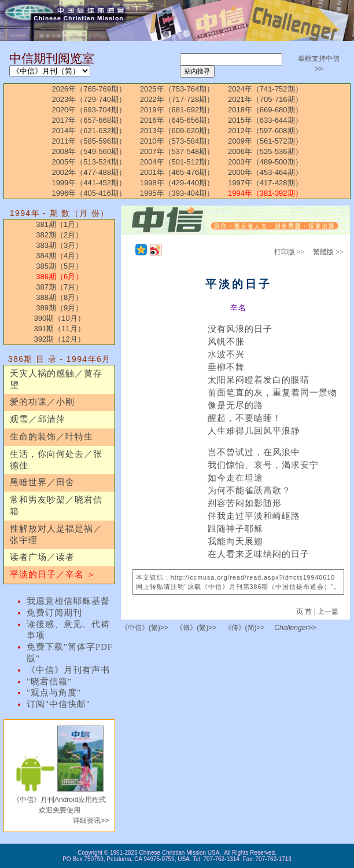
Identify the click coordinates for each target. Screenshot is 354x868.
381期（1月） (59, 224)
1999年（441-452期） (89, 183)
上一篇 (328, 611)
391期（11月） (60, 329)
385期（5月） (59, 266)
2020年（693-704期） (89, 110)
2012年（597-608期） (265, 131)
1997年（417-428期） (265, 183)
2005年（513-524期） (89, 162)
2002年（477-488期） (89, 172)
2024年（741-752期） (265, 89)
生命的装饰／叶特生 (51, 437)
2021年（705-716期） (265, 99)
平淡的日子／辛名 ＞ (53, 574)
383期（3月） (59, 245)
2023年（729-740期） (89, 99)
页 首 (305, 611)
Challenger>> (295, 628)
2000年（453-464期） (265, 172)
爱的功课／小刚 (42, 402)
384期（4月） (59, 256)
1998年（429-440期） (177, 183)
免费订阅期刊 (54, 613)
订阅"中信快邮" (58, 704)
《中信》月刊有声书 (68, 670)
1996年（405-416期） (89, 193)
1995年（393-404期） (177, 193)
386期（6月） (59, 276)
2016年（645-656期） (177, 120)
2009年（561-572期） (265, 141)
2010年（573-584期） (177, 141)
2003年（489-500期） (265, 162)
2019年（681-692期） (177, 110)
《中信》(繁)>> (145, 628)
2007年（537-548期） (177, 151)
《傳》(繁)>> (196, 628)
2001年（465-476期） (177, 172)
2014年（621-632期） (89, 131)
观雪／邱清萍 (38, 419)
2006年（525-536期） (265, 151)
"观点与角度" (54, 693)
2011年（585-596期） (89, 141)
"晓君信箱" (49, 682)
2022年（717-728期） (177, 99)
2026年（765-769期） (89, 89)
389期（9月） (59, 308)
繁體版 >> (328, 252)
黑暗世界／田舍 (42, 482)
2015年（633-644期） (265, 120)
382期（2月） (59, 235)
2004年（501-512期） (177, 162)
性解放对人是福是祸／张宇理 (56, 534)
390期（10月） (60, 318)
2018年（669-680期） (265, 110)
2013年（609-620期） (177, 131)
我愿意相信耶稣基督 (68, 601)
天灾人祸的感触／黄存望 (56, 379)
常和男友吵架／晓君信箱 (56, 506)
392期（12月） (60, 339)
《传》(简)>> (245, 628)
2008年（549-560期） (89, 151)
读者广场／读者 (42, 557)
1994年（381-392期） (265, 193)
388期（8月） (59, 297)
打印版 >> (290, 252)
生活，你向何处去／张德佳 (56, 460)
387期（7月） (59, 287)
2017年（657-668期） (89, 120)
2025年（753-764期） (177, 89)
